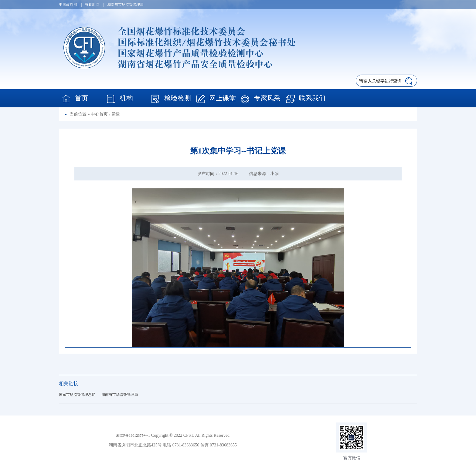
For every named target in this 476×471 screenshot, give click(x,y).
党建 (116, 114)
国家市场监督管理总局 (77, 395)
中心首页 (99, 114)
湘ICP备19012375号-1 (133, 436)
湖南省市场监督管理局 (120, 395)
